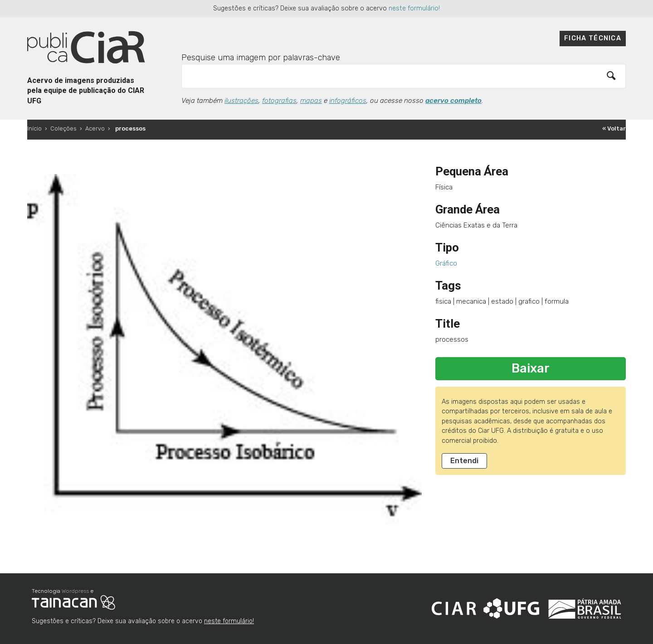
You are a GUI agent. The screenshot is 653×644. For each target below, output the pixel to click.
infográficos (348, 101)
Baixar (531, 368)
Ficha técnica (593, 38)
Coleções (63, 128)
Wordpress (75, 591)
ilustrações (241, 101)
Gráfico (446, 263)
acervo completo (453, 101)
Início (34, 128)
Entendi (464, 461)
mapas (311, 101)
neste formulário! (414, 8)
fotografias (279, 101)
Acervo (95, 128)
